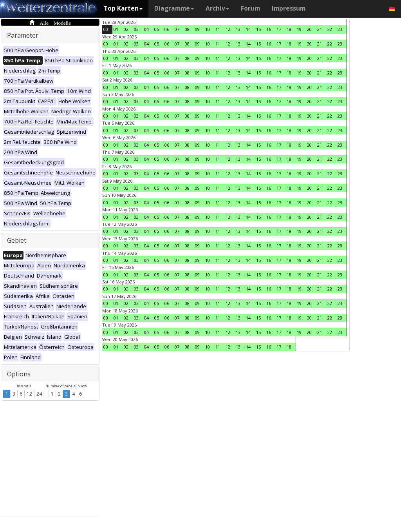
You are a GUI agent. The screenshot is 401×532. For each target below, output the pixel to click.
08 (187, 29)
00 (106, 29)
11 (218, 29)
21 (320, 29)
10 (208, 29)
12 (29, 394)
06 (167, 29)
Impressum (289, 8)
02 (126, 29)
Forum (250, 8)
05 (157, 29)
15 (258, 29)
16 (269, 29)
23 (340, 29)
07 (177, 29)
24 (39, 394)
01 (116, 29)
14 (248, 29)
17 (279, 29)
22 (330, 29)
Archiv (217, 8)
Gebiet (17, 240)
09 (197, 29)
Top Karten (123, 8)
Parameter (23, 35)
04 (146, 29)
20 (309, 29)
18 (289, 29)
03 (136, 29)
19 (299, 29)
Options (19, 374)
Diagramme (174, 8)
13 (238, 29)
